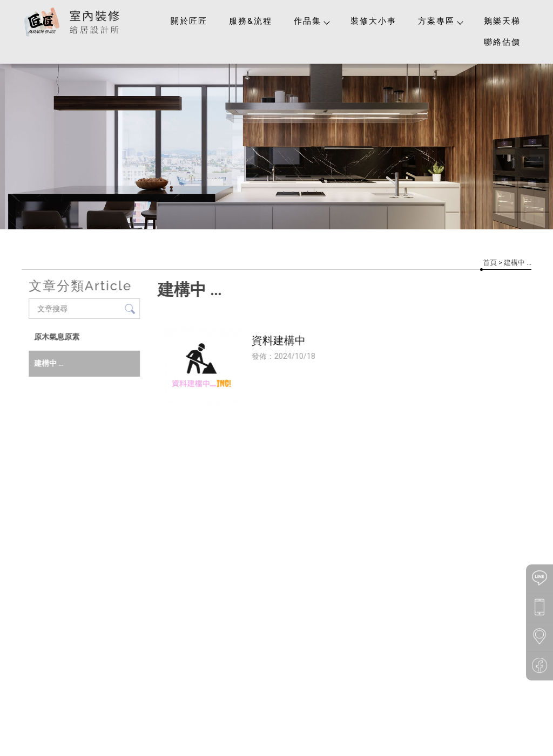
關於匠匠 (189, 21)
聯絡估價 (502, 42)
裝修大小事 (373, 21)
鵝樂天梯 (502, 21)
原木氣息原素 (56, 337)
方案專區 (440, 21)
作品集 (311, 21)
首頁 (490, 263)
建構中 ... (48, 363)
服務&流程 (251, 21)
